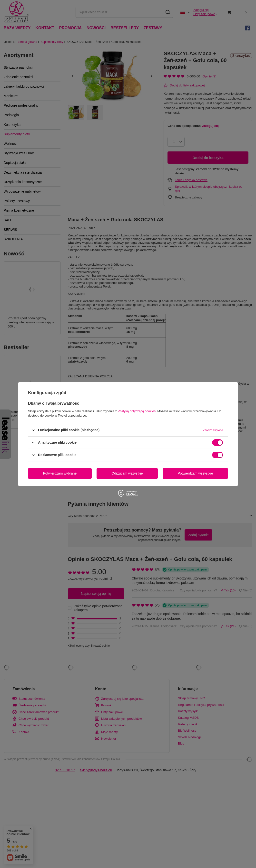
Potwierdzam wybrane (60, 473)
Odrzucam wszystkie (127, 473)
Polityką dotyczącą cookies (137, 411)
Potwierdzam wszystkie (195, 473)
